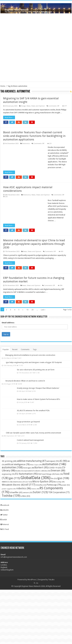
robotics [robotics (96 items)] (24, 488)
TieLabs (51, 580)
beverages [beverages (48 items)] (29, 468)
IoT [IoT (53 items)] (29, 482)
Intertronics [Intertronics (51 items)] (19, 482)
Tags (35, 349)
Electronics (26, 144)
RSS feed (5, 529)
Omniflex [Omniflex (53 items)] (41, 485)
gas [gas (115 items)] (14, 478)
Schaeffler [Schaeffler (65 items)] (16, 492)
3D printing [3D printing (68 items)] (9, 461)
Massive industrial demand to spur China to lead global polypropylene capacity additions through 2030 (34, 244)
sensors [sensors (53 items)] (28, 492)
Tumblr (4, 520)
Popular (6, 349)
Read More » (9, 117)
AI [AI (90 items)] (63, 461)
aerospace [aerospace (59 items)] (53, 461)
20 (32, 310)
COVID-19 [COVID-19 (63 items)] (55, 468)
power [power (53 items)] (66, 485)
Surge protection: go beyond (28, 422)
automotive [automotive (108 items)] (12, 467)
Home (3, 86)
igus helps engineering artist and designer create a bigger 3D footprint (34, 362)
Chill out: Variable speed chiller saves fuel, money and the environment (33, 433)
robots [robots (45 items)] (35, 489)
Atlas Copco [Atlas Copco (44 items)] (36, 465)
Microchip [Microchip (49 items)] (59, 482)
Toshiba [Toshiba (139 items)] (11, 496)
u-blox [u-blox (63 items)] (25, 496)
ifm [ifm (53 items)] (54, 478)
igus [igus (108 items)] (63, 478)
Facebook (5, 505)
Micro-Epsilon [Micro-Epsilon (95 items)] (43, 481)
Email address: (8, 323)
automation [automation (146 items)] (54, 464)
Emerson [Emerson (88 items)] (58, 471)
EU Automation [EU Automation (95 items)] (26, 474)
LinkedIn (5, 510)
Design (23, 106)
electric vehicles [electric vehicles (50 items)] (43, 471)
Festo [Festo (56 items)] (59, 474)
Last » (43, 310)
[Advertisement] (36, 47)
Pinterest (5, 524)
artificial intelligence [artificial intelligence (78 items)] (17, 464)
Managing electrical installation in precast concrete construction (30, 355)
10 (27, 310)
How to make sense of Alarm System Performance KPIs (38, 399)
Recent (15, 349)
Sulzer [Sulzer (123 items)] (40, 492)
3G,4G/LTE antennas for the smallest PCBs (33, 411)
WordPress (32, 580)
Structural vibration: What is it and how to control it (25, 381)
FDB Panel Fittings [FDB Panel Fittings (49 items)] (46, 474)
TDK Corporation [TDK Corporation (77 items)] (59, 492)
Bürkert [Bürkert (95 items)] (41, 467)
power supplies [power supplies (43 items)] (9, 489)
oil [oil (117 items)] (30, 485)
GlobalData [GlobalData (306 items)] (35, 478)
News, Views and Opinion (36, 106)
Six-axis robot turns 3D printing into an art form (36, 370)
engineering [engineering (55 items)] (8, 474)
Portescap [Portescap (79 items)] (54, 485)
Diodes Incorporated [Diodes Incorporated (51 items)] (25, 471)
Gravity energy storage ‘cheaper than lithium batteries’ (38, 388)
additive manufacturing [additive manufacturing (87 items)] (32, 461)
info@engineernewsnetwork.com (14, 557)
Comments (25, 349)
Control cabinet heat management (30, 440)
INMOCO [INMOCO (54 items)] (7, 482)
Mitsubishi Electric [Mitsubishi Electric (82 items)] (13, 485)
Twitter (4, 515)
